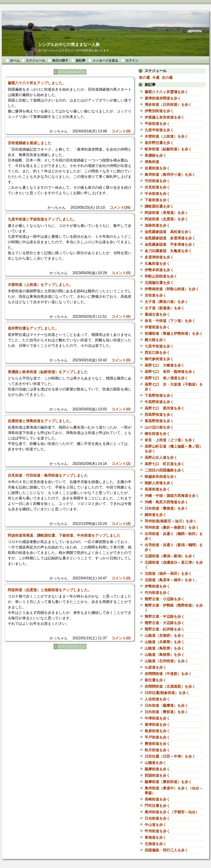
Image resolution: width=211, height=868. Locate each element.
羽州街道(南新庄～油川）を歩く (171, 521)
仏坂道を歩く (156, 667)
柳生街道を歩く (157, 434)
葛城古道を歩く (157, 314)
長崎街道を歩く (157, 799)
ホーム (15, 60)
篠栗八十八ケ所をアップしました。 (37, 83)
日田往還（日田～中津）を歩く (170, 756)
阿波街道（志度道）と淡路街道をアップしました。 (50, 590)
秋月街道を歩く (157, 750)
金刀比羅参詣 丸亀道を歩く (168, 251)
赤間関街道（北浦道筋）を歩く (170, 686)
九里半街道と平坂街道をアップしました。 (42, 219)
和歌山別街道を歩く (161, 276)
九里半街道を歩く (159, 130)
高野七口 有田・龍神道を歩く (170, 372)
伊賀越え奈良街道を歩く (165, 117)
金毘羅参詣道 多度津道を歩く (170, 238)
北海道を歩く (156, 844)
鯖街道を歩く (156, 515)
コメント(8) (121, 131)
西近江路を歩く (157, 353)
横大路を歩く (156, 340)
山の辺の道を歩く (159, 427)
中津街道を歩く (157, 718)
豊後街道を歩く (157, 744)
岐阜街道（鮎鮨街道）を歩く (168, 149)
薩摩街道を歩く (157, 769)
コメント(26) (120, 207)
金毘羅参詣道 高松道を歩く (168, 232)
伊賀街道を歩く (157, 327)
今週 (156, 78)
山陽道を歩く (156, 763)
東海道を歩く (156, 837)
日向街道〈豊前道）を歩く (166, 712)
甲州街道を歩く (157, 831)
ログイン (132, 60)
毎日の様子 (60, 60)
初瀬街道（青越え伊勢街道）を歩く (174, 334)
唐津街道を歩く (157, 725)
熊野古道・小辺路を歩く (165, 599)
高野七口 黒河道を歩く (165, 408)
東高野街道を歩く (159, 421)
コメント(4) (121, 524)
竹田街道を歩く (157, 181)
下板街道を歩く (157, 200)
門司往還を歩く (157, 806)
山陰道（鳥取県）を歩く (165, 648)
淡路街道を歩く (157, 225)
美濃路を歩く (156, 155)
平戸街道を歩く (157, 737)
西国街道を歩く (157, 775)
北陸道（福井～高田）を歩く (168, 574)
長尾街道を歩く (157, 489)
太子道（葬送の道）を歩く (166, 302)
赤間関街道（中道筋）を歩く (168, 674)
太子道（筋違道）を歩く (165, 308)
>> (84, 72)
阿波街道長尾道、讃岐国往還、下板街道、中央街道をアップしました (64, 535)
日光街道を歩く (157, 818)
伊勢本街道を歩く (159, 270)
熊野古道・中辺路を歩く (165, 616)
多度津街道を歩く (159, 257)
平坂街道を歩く (157, 124)
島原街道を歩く (157, 731)
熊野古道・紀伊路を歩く (165, 629)
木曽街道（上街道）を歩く (166, 136)
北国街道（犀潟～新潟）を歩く (170, 556)
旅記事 (80, 60)
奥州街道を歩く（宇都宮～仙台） (172, 812)
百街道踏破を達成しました (30, 143)
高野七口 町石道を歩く (165, 464)
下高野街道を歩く (159, 396)
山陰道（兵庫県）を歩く (165, 642)
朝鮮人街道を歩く (159, 483)
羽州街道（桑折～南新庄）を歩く (172, 527)
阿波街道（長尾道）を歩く (166, 213)
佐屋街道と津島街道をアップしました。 (40, 421)
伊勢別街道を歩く (159, 111)
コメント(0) (121, 273)
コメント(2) (121, 464)
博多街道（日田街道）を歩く (168, 105)
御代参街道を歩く (159, 359)
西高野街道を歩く (159, 415)
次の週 (167, 78)
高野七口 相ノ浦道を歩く (166, 378)
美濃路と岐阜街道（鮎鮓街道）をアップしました (48, 372)
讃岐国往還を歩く (159, 206)
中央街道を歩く (157, 194)
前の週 (144, 78)
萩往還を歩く (156, 680)
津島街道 (152, 162)
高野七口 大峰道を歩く (165, 365)
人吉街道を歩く (157, 699)
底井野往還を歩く (159, 143)
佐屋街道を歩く (157, 168)
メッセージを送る (105, 60)
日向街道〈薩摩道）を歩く (166, 706)
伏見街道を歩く (157, 187)
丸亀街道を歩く (157, 264)
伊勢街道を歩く (157, 586)
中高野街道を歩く (159, 402)
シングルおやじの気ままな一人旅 (69, 45)
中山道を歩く (156, 825)
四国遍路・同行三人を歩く (168, 850)
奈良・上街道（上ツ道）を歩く (170, 440)
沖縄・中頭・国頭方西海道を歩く (172, 496)
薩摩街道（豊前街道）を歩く (168, 782)
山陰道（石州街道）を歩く (166, 661)
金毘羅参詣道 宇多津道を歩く (170, 244)
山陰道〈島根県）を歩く (165, 655)
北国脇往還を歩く (159, 283)
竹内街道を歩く (157, 593)
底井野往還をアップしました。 (33, 328)
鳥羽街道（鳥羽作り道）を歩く (170, 175)
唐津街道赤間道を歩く (163, 98)
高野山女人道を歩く (161, 458)
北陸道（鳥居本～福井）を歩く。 (172, 580)
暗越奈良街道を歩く (161, 477)
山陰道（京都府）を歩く (165, 636)
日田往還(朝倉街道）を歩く (167, 693)
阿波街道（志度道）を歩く (166, 219)
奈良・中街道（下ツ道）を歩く (170, 321)
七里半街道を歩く (159, 346)
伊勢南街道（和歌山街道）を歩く (172, 289)
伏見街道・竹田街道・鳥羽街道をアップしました (48, 475)
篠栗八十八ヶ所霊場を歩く (166, 92)
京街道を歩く (156, 295)
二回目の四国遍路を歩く (165, 470)
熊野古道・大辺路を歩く (165, 623)
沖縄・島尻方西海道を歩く (166, 502)
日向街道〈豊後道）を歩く (166, 508)
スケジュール (35, 60)
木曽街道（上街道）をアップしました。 (40, 285)
